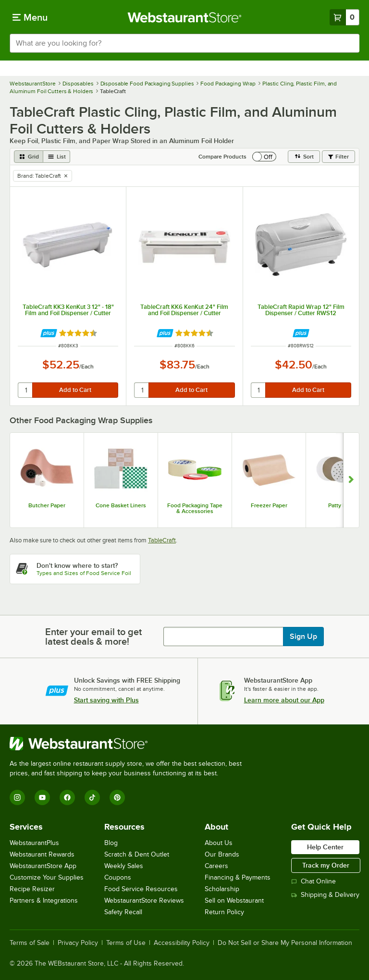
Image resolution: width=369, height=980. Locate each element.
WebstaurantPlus (34, 843)
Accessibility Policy (182, 943)
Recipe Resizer (32, 889)
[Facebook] (67, 797)
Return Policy (224, 912)
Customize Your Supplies (47, 877)
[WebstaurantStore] (130, 744)
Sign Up (303, 637)
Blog (111, 843)
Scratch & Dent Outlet (137, 854)
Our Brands (222, 854)
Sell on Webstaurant (234, 900)
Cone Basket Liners (121, 505)
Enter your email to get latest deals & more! (93, 637)
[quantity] (26, 390)
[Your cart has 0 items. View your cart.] (344, 17)
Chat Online (314, 881)
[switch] (264, 157)
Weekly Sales (124, 866)
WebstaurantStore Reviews (144, 900)
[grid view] (29, 157)
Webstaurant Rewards (42, 854)
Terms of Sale (30, 943)
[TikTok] (92, 797)
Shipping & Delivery (325, 895)
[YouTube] (42, 797)
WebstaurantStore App (43, 866)
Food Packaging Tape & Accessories (195, 508)
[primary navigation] (30, 17)
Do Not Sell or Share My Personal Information (285, 943)
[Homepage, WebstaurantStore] (185, 17)
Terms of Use (126, 943)
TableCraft (162, 540)
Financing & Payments (238, 877)
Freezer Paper (269, 505)
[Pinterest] (117, 797)
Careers (216, 866)
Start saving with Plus (106, 700)
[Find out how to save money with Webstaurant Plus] (49, 333)
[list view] (57, 157)
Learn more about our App (284, 700)
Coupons (118, 877)
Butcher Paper (47, 505)
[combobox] (184, 43)
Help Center (325, 847)
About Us (219, 843)
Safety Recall (123, 912)
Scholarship (222, 889)
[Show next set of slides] (351, 480)
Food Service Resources (141, 889)
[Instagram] (17, 797)
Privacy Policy (78, 943)
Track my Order (326, 865)
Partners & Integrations (44, 900)
